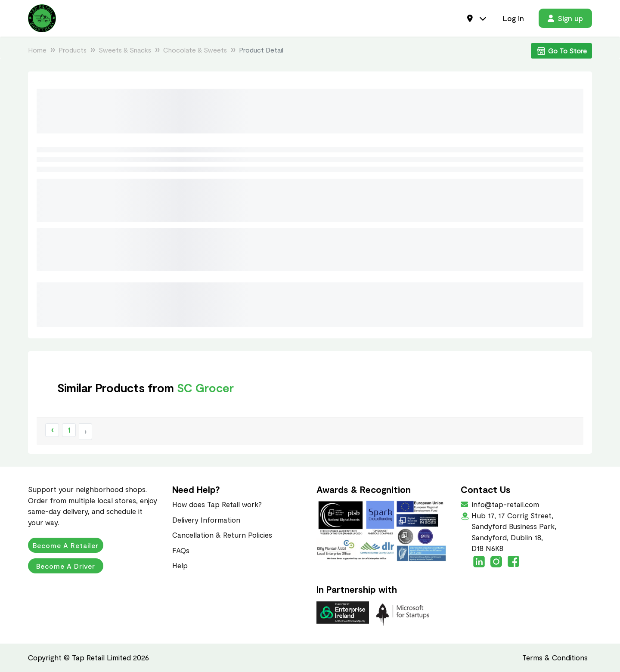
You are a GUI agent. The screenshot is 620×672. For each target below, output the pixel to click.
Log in (513, 18)
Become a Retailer (66, 545)
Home (37, 50)
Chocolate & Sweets (195, 50)
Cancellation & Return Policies (222, 535)
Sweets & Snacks (125, 50)
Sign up (565, 18)
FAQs (181, 550)
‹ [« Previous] (52, 430)
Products (73, 50)
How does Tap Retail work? (217, 504)
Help (180, 565)
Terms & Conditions (555, 657)
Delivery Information (206, 520)
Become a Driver (66, 566)
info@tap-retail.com (505, 504)
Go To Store (561, 51)
